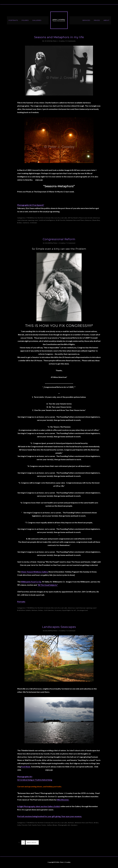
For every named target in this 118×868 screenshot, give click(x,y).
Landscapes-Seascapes (59, 627)
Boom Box (96, 220)
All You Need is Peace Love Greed (80, 218)
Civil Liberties (49, 610)
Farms (44, 825)
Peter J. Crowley (59, 20)
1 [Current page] (19, 843)
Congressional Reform (59, 239)
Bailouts (35, 610)
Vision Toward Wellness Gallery (35, 572)
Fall (30, 825)
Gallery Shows (52, 825)
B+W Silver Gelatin (24, 610)
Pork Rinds (26, 767)
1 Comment (71, 243)
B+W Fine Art (61, 220)
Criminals (34, 223)
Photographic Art (64, 825)
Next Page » (32, 843)
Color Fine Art (22, 825)
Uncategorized (82, 610)
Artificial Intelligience (47, 220)
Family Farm (36, 825)
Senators (74, 825)
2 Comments (71, 41)
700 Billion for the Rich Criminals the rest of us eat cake (47, 218)
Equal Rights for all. (69, 610)
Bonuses (89, 220)
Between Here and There (75, 220)
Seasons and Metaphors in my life (59, 37)
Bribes (20, 223)
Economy (58, 610)
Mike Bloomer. (63, 800)
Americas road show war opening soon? (82, 608)
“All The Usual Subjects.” (48, 585)
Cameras (26, 223)
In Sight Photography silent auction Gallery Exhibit (39, 806)
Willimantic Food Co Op (31, 582)
